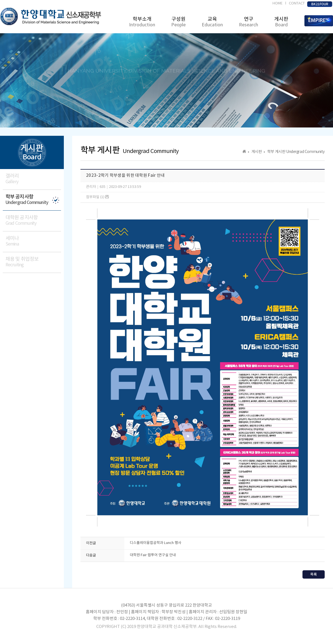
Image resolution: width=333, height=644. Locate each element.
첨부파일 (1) (97, 197)
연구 (249, 22)
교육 (212, 22)
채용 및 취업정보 (33, 262)
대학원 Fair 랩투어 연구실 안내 (153, 555)
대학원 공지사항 (33, 220)
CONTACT (297, 3)
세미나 (33, 241)
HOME (277, 3)
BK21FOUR (320, 4)
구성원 (178, 22)
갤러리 (33, 179)
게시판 (281, 22)
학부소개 (142, 22)
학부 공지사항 (33, 200)
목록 (314, 574)
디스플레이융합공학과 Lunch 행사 (156, 543)
